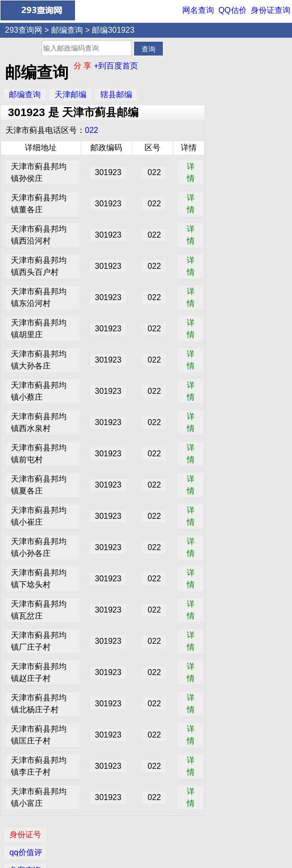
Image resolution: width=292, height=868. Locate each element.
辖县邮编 (116, 94)
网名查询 (198, 10)
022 (92, 130)
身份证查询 (271, 10)
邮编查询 (67, 30)
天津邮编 (71, 94)
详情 (190, 172)
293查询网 (24, 30)
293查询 (151, 854)
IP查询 (226, 110)
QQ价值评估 (149, 835)
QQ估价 (233, 10)
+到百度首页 (116, 66)
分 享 (84, 66)
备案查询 (230, 92)
